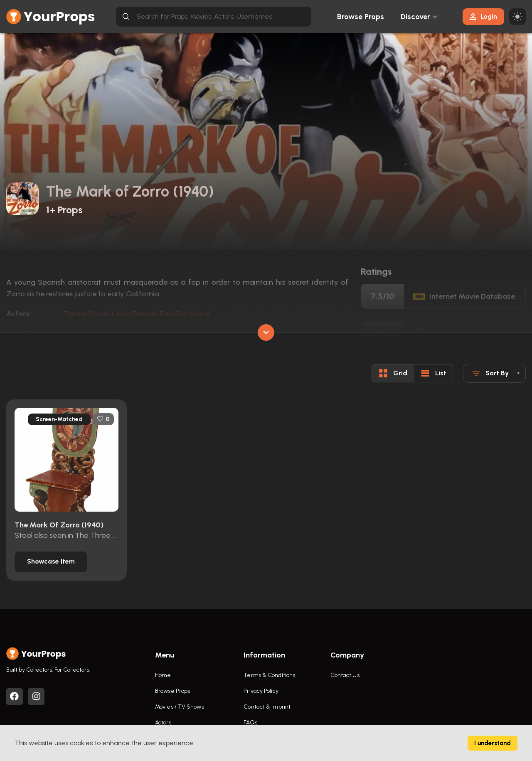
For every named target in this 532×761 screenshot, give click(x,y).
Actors (163, 723)
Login (483, 16)
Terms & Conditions (269, 675)
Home (163, 675)
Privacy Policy (261, 691)
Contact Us (345, 675)
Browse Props (361, 17)
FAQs (250, 723)
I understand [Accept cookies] (493, 743)
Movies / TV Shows (180, 707)
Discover (416, 17)
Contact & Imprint (267, 707)
